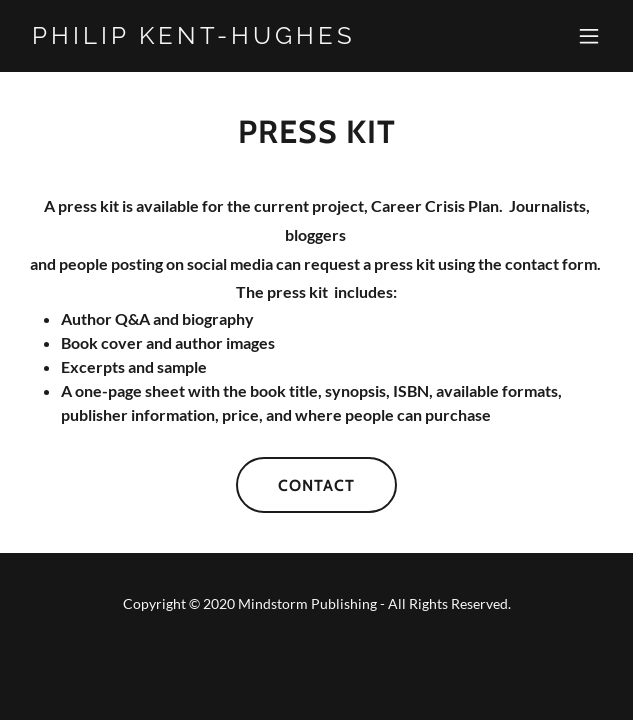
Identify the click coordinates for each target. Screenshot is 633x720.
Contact (316, 485)
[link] (229, 37)
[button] (589, 36)
